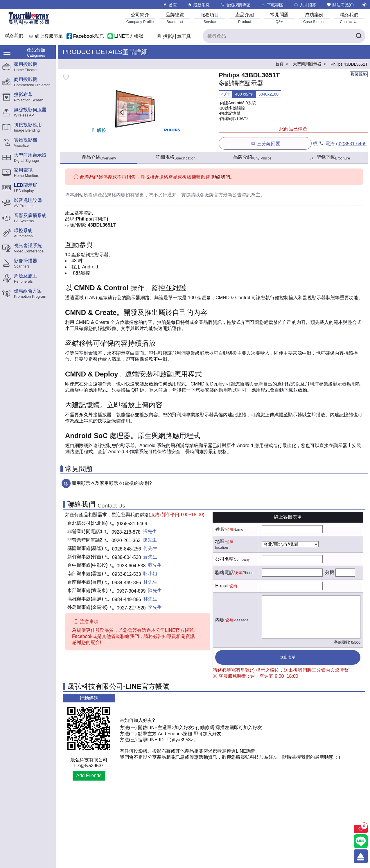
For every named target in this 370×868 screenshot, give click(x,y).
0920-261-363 (126, 540)
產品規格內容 (112, 195)
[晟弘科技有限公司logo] (29, 24)
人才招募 (305, 5)
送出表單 (288, 657)
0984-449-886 (127, 583)
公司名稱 (224, 559)
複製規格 (359, 74)
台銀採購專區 (235, 5)
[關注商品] (361, 829)
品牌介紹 (253, 157)
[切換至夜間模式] (364, 5)
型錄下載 (330, 158)
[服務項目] (210, 18)
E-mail (222, 586)
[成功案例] (314, 18)
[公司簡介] (140, 18)
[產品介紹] (245, 18)
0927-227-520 (131, 608)
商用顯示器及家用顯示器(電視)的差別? (112, 483)
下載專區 (272, 5)
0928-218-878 (126, 532)
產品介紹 (99, 157)
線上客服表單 (49, 36)
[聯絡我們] (349, 18)
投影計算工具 (174, 36)
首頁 (170, 5)
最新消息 (199, 5)
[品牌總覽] (175, 18)
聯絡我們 (221, 177)
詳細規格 (176, 157)
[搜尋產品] (284, 36)
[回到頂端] (361, 856)
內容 (220, 620)
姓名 (220, 529)
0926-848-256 (127, 549)
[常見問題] (279, 18)
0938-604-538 (127, 557)
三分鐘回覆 (265, 143)
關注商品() (340, 5)
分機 (330, 572)
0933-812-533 (127, 574)
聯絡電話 (224, 572)
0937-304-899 (131, 591)
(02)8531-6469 (351, 144)
